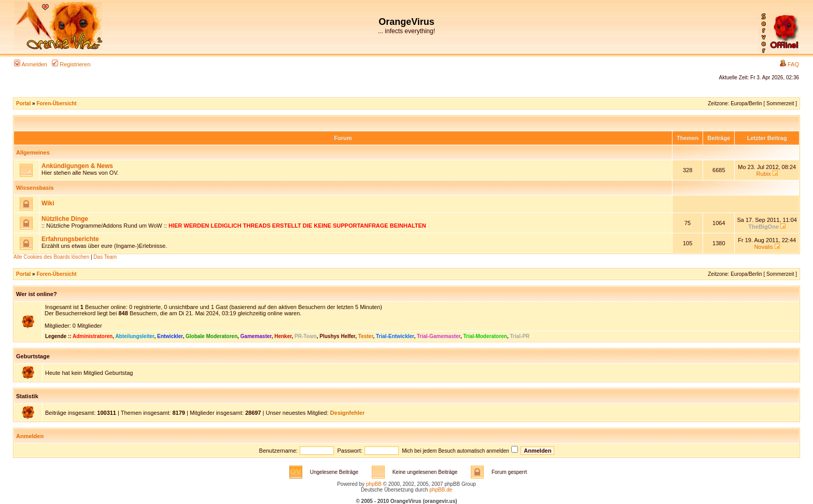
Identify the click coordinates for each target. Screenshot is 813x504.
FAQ (789, 64)
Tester (366, 336)
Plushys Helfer (337, 336)
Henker (283, 336)
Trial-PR (520, 336)
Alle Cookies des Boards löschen (51, 257)
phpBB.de (441, 490)
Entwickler (170, 336)
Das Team (105, 257)
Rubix (764, 174)
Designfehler (348, 413)
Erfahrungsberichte (70, 239)
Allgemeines (33, 152)
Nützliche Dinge (65, 219)
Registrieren (71, 64)
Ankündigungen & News (77, 166)
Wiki (48, 203)
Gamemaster (256, 336)
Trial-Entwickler (395, 336)
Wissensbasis (35, 188)
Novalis (764, 247)
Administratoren (93, 336)
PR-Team (306, 336)
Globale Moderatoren (212, 336)
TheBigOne (763, 227)
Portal (23, 103)
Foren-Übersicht (56, 103)
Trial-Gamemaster (439, 336)
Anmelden (31, 64)
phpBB (374, 484)
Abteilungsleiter (135, 336)
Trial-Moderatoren (485, 336)
